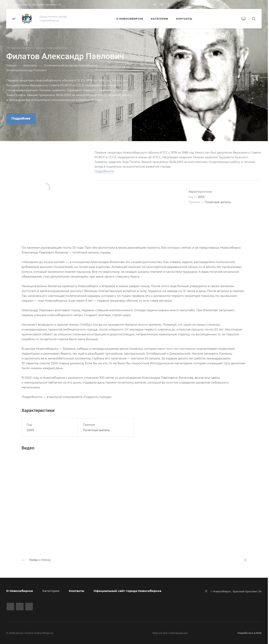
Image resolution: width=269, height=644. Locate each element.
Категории (51, 591)
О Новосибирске (20, 591)
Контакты (77, 591)
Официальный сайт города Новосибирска (127, 591)
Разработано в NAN (250, 633)
